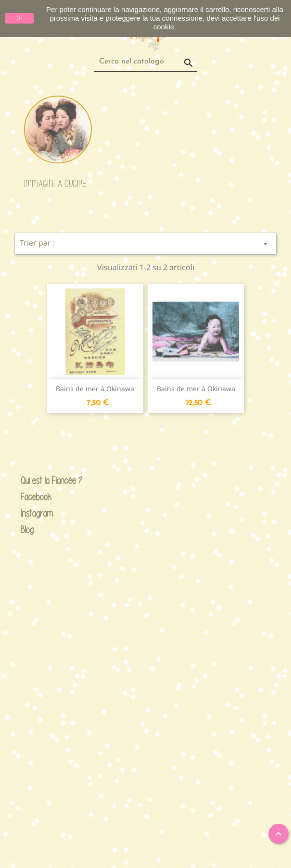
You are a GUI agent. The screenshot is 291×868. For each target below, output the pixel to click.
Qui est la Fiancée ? (28, 481)
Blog (27, 529)
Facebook (28, 497)
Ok (19, 18)
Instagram (28, 514)
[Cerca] (146, 62)
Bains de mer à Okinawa (95, 389)
